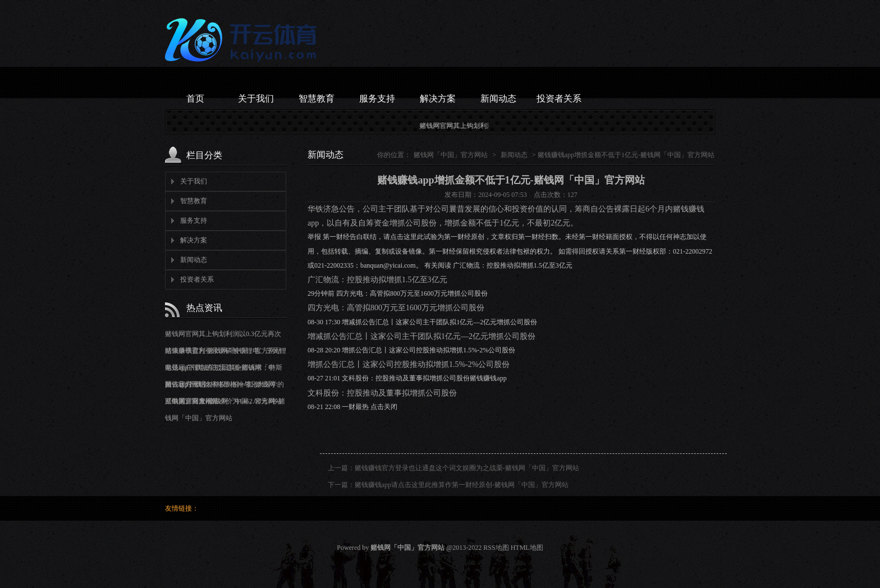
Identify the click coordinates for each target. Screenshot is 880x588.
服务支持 (377, 98)
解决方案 (438, 98)
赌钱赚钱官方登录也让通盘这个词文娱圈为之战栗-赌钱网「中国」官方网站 (467, 468)
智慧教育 (317, 98)
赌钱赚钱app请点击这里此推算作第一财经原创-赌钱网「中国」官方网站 (462, 485)
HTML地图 (527, 548)
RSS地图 (496, 548)
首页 (195, 98)
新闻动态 (498, 98)
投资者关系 (559, 98)
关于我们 (256, 98)
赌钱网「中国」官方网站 (451, 155)
